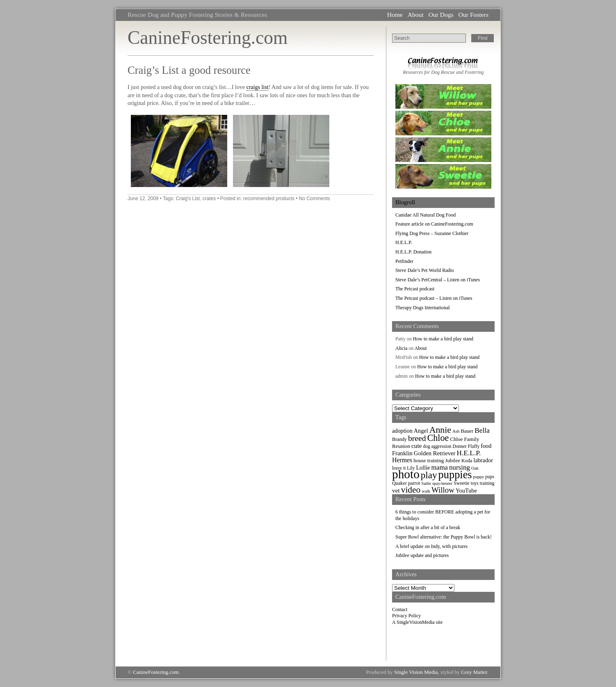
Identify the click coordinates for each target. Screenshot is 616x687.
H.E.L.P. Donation (413, 252)
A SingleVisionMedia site (417, 622)
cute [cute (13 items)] (417, 446)
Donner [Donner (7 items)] (460, 446)
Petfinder (404, 261)
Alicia (401, 348)
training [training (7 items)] (487, 483)
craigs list (258, 87)
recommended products (269, 199)
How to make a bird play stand (443, 339)
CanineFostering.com (208, 38)
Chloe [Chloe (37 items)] (438, 438)
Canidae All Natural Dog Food (425, 215)
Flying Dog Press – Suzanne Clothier (432, 233)
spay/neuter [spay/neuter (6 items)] (442, 483)
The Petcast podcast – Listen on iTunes (434, 298)
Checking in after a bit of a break (428, 527)
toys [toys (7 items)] (475, 483)
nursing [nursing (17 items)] (460, 467)
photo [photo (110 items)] (406, 474)
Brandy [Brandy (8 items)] (399, 439)
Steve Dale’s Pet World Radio (425, 270)
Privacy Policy (406, 616)
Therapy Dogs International (423, 308)
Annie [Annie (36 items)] (440, 430)
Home (395, 15)
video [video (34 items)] (411, 490)
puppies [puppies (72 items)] (455, 475)
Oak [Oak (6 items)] (475, 468)
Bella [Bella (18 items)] (482, 430)
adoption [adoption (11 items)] (402, 431)
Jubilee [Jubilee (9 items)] (453, 460)
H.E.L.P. (404, 242)
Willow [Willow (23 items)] (443, 490)
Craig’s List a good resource (189, 70)
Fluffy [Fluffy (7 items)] (474, 446)
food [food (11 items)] (486, 446)
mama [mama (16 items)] (439, 467)
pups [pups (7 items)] (490, 477)
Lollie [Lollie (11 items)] (423, 468)
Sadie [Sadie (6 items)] (426, 483)
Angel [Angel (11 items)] (421, 431)
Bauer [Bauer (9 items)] (467, 431)
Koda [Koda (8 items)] (467, 461)
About (416, 15)
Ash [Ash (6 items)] (456, 431)
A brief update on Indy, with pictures (431, 546)
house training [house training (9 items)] (429, 460)
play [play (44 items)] (429, 475)
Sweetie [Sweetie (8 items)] (462, 483)
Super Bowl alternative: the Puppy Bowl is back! (444, 537)
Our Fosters (473, 15)
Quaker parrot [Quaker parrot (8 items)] (406, 483)
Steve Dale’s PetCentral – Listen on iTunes (438, 280)
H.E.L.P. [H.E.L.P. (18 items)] (469, 453)
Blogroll (405, 202)
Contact (400, 609)
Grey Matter (474, 672)
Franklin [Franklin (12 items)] (402, 453)
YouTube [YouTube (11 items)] (466, 491)
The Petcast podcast (415, 289)
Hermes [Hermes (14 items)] (402, 460)
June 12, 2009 (143, 199)
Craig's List (188, 199)
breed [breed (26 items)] (417, 438)
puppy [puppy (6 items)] (479, 477)
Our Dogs (441, 15)
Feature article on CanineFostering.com (434, 224)
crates (209, 199)
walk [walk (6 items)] (426, 491)
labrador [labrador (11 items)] (483, 460)
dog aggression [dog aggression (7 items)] (437, 446)
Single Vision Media (416, 672)
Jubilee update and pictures (422, 555)
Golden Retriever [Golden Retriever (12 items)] (435, 453)
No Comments (315, 199)
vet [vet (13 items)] (396, 490)
